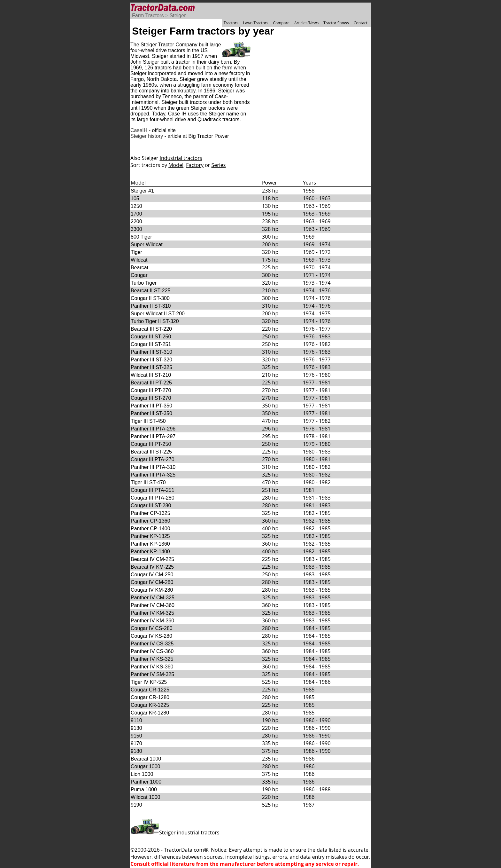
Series (219, 165)
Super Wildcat (147, 245)
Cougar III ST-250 (151, 337)
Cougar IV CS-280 (152, 628)
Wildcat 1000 (146, 797)
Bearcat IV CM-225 (152, 559)
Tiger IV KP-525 (149, 682)
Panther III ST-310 (151, 352)
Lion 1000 (142, 774)
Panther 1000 (146, 782)
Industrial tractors (181, 158)
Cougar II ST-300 (150, 298)
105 (135, 198)
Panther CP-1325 (150, 513)
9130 (136, 728)
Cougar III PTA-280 (153, 498)
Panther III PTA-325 (153, 475)
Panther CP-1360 (150, 521)
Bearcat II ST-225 (151, 291)
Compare (281, 23)
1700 (136, 214)
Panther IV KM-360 (152, 621)
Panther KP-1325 (150, 536)
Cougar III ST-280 (151, 505)
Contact (361, 23)
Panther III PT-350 (151, 406)
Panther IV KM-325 (152, 613)
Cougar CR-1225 (150, 690)
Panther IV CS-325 (152, 644)
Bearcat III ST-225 (151, 452)
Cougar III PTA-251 (153, 490)
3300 (136, 229)
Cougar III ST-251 (151, 344)
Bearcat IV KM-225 (152, 567)
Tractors (231, 23)
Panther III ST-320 (151, 360)
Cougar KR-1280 (150, 713)
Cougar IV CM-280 (152, 582)
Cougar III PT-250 (151, 444)
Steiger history (147, 136)
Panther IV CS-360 (152, 651)
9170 (136, 743)
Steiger (178, 16)
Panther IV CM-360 (153, 605)
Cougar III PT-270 (151, 390)
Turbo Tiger (144, 283)
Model (176, 165)
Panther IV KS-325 (152, 659)
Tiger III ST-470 (148, 482)
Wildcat (139, 260)
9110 (136, 720)
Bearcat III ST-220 (151, 329)
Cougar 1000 (146, 766)
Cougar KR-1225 (150, 705)
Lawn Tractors (256, 23)
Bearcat (139, 268)
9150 (136, 736)
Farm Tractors (148, 16)
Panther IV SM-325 (152, 674)
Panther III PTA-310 (153, 467)
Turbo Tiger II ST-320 (155, 321)
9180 (136, 751)
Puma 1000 (144, 789)
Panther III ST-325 (151, 367)
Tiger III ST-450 (148, 421)
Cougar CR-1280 (150, 697)
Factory (195, 165)
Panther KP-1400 (150, 552)
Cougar (139, 275)
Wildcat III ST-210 (151, 375)
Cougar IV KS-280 (151, 636)
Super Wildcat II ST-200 (158, 314)
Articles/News (306, 23)
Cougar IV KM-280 (152, 590)
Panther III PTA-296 (153, 429)
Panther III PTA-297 (153, 436)
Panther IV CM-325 (153, 598)
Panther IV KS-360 (152, 667)
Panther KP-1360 (150, 544)
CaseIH (139, 130)
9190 (136, 805)
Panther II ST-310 (151, 306)
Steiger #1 (142, 191)
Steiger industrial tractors (175, 832)
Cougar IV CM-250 (152, 575)
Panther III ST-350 (151, 413)
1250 (136, 206)
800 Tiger (141, 237)
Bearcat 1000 (146, 759)
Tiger (136, 252)
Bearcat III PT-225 (151, 383)
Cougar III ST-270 (151, 398)
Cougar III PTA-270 (153, 459)
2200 (136, 221)
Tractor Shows (336, 23)
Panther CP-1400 (150, 529)
